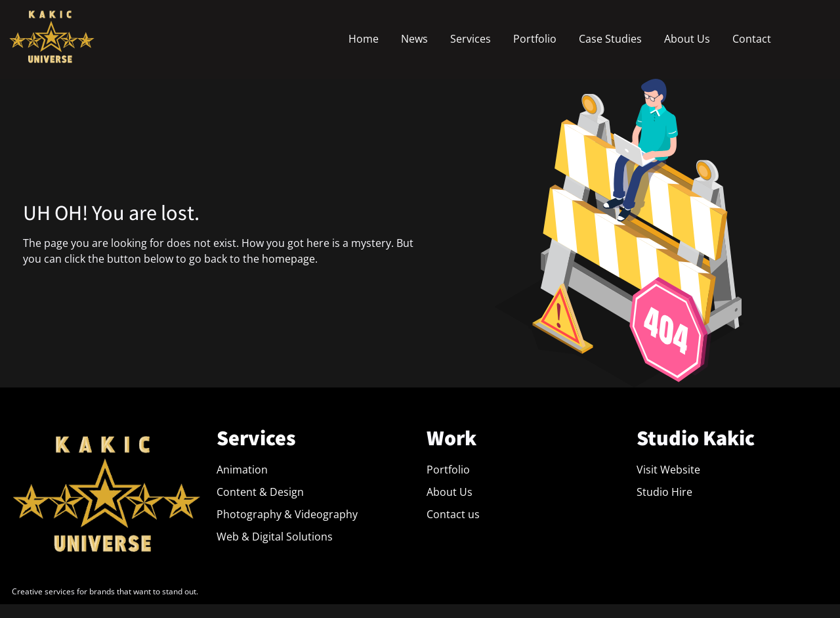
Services (471, 39)
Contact (752, 39)
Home (364, 39)
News (414, 39)
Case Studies (610, 39)
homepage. (290, 259)
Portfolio (535, 39)
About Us (687, 39)
